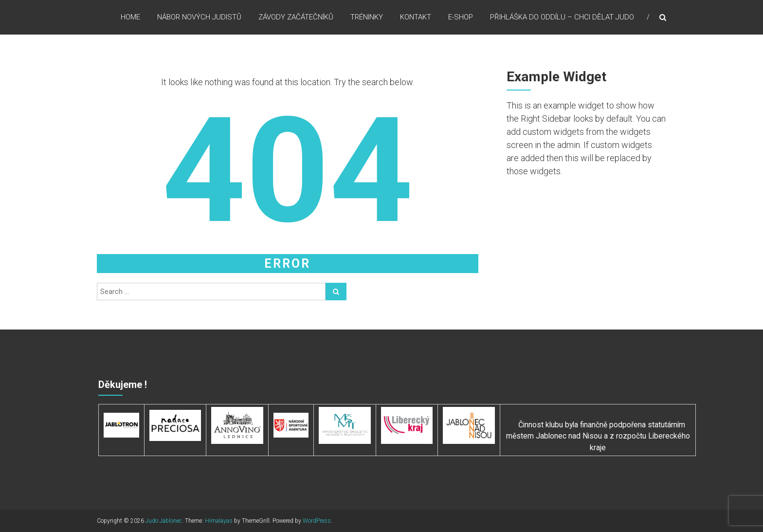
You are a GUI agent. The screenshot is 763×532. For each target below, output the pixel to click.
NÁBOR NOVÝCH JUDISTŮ (199, 19)
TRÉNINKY (367, 19)
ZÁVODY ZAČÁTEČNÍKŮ (296, 19)
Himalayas (219, 521)
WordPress (317, 521)
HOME (130, 19)
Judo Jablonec (164, 521)
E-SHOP (461, 19)
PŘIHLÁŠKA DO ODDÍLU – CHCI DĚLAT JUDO (562, 19)
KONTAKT (416, 19)
